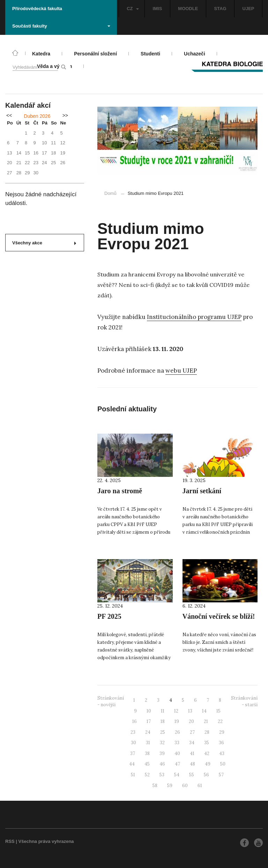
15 (218, 711)
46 (162, 764)
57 (221, 775)
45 (147, 764)
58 (155, 786)
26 (177, 732)
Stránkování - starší (244, 701)
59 (170, 786)
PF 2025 (109, 616)
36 (221, 743)
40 (177, 753)
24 (148, 732)
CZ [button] (133, 9)
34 (192, 743)
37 (133, 753)
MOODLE (188, 9)
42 (207, 753)
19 (177, 721)
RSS (10, 841)
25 (163, 732)
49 (208, 764)
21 (206, 721)
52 (147, 775)
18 (163, 721)
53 (162, 775)
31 (148, 743)
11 (163, 711)
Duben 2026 (37, 116)
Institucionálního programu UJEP (194, 317)
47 (177, 764)
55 (192, 775)
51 (133, 775)
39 (162, 753)
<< (9, 115)
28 (207, 732)
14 (204, 711)
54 (177, 775)
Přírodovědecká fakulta (37, 9)
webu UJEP (181, 371)
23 (133, 732)
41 (192, 753)
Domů (110, 193)
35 (207, 743)
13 (190, 711)
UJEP (248, 9)
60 (185, 786)
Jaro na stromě (120, 491)
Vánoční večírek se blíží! (219, 616)
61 (200, 786)
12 (176, 711)
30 (133, 743)
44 (132, 764)
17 (149, 721)
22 (220, 721)
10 (149, 711)
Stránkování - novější (111, 701)
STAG (220, 9)
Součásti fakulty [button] (61, 26)
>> (65, 115)
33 (177, 743)
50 (223, 764)
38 (147, 753)
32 (162, 743)
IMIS (158, 9)
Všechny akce (44, 243)
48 (192, 764)
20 (191, 721)
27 (192, 732)
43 (222, 753)
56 (206, 775)
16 (135, 721)
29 (222, 732)
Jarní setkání (202, 491)
